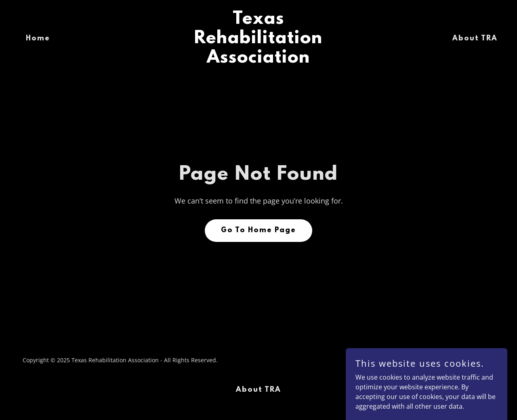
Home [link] (38, 39)
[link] (259, 60)
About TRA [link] (475, 39)
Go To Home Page (258, 231)
